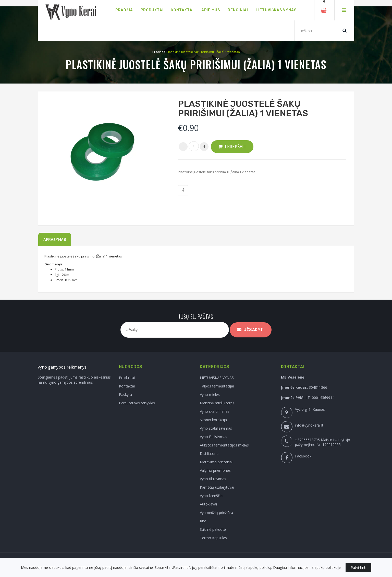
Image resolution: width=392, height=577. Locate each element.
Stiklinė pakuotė (213, 529)
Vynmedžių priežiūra (216, 513)
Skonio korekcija (213, 420)
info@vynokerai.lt (309, 425)
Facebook (303, 456)
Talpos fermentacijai (217, 386)
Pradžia (158, 52)
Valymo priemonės (215, 470)
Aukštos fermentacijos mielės (224, 445)
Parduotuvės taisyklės (137, 403)
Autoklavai (208, 504)
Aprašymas (55, 240)
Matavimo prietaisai (216, 462)
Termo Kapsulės (213, 538)
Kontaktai (127, 386)
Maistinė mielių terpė (217, 403)
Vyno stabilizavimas (216, 428)
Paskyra (125, 395)
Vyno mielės (210, 395)
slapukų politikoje (326, 567)
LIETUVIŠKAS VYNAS (217, 378)
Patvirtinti (358, 567)
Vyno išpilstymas (213, 437)
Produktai (127, 378)
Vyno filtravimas (213, 479)
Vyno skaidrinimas (215, 411)
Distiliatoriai (210, 454)
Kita (203, 521)
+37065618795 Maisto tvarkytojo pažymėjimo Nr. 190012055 (323, 442)
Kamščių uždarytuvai (217, 487)
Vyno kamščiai (212, 496)
